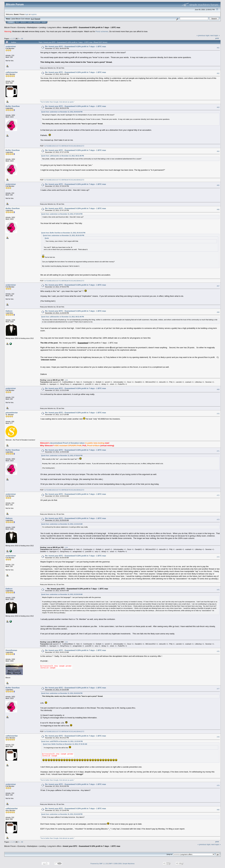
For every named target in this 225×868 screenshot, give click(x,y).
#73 (218, 520)
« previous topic (203, 35)
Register (37, 22)
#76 (218, 651)
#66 (218, 209)
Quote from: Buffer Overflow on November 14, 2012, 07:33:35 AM (65, 744)
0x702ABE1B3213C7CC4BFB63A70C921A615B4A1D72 (64, 146)
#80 (218, 810)
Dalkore (9, 311)
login (27, 14)
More (44, 22)
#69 (218, 390)
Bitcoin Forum (10, 27)
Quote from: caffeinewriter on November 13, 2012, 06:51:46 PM (62, 156)
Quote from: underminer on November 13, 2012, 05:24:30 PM (63, 235)
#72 (218, 495)
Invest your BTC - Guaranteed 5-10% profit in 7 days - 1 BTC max (91, 27)
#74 (218, 557)
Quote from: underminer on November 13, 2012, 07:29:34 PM (62, 214)
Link (66, 380)
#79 (218, 785)
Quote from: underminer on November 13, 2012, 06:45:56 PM (62, 112)
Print (217, 38)
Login (30, 22)
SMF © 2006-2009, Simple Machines (122, 864)
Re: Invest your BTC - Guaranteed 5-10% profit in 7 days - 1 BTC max (75, 46)
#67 (218, 286)
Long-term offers (54, 27)
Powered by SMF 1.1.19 (99, 864)
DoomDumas (11, 650)
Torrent (37, 19)
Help (17, 22)
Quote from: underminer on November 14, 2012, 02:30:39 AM (62, 594)
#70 (218, 414)
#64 (218, 151)
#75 (218, 590)
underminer (11, 46)
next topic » (215, 35)
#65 (218, 185)
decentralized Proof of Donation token (68, 443)
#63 (218, 107)
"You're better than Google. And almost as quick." (57, 102)
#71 (218, 451)
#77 (218, 689)
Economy (22, 27)
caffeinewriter (12, 72)
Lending (42, 27)
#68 (218, 312)
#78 (218, 737)
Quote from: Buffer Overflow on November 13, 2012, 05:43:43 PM (63, 233)
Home (11, 22)
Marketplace (32, 27)
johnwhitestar (12, 413)
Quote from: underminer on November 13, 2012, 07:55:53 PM (62, 456)
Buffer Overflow (13, 106)
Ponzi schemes (102, 31)
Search (24, 22)
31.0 (32, 19)
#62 (218, 73)
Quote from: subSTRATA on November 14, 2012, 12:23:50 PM (62, 741)
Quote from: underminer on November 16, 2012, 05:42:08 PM (62, 814)
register (34, 14)
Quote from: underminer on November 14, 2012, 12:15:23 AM (62, 524)
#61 (218, 48)
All (22, 38)
